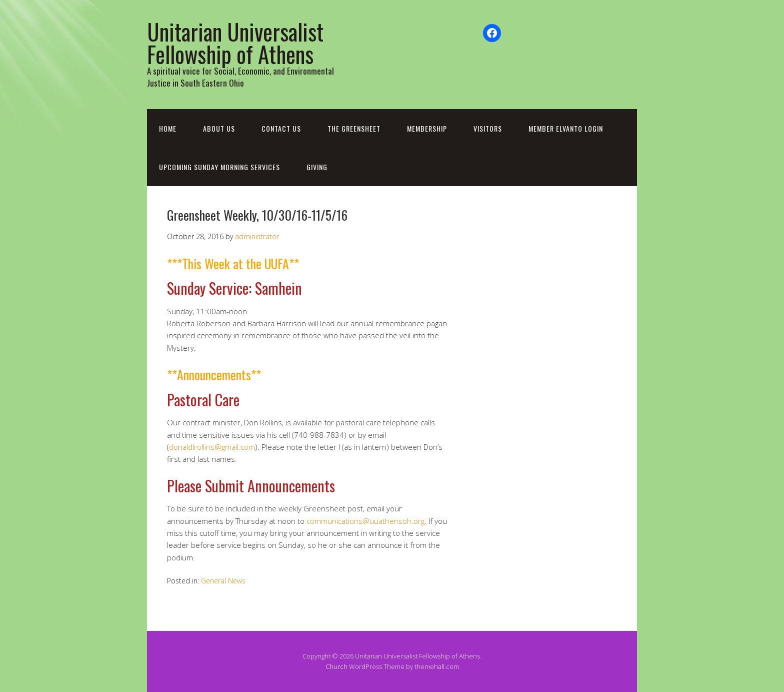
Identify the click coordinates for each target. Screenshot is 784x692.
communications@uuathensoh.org (365, 521)
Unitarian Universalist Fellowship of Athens (235, 43)
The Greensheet (354, 128)
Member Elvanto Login (566, 128)
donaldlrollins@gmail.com (212, 447)
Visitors (488, 128)
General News (223, 581)
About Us (219, 128)
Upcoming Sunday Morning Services (219, 167)
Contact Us (281, 128)
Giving (317, 167)
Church (336, 666)
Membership (427, 128)
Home (168, 128)
